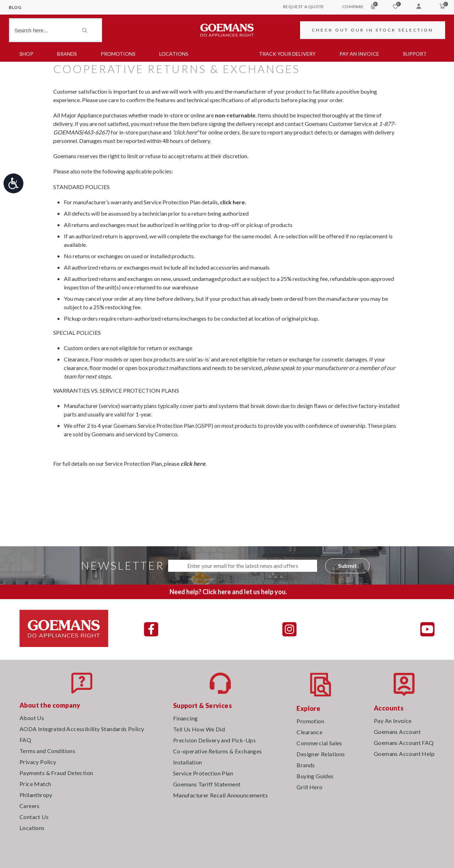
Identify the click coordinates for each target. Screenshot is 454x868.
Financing (186, 718)
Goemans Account (397, 732)
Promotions (118, 54)
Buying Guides (315, 776)
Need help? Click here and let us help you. (228, 592)
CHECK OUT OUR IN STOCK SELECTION (373, 30)
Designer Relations (321, 754)
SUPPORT (415, 54)
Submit (347, 566)
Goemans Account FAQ (404, 743)
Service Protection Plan (203, 773)
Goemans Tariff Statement (207, 784)
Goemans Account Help (404, 754)
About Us (32, 718)
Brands (67, 54)
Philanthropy (36, 795)
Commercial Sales (319, 743)
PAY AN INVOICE (359, 54)
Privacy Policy (38, 762)
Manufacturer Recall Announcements (220, 795)
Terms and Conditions (47, 751)
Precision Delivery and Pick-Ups (214, 740)
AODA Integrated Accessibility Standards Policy (82, 729)
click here (193, 463)
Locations (174, 54)
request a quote (304, 7)
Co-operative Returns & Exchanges (218, 751)
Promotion (310, 721)
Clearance (309, 732)
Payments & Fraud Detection (56, 773)
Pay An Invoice (393, 721)
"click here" (186, 132)
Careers (30, 806)
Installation (188, 762)
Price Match (35, 784)
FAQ (25, 740)
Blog (15, 7)
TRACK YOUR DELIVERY (287, 54)
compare (359, 6)
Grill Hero (309, 787)
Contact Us (34, 817)
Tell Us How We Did (199, 729)
